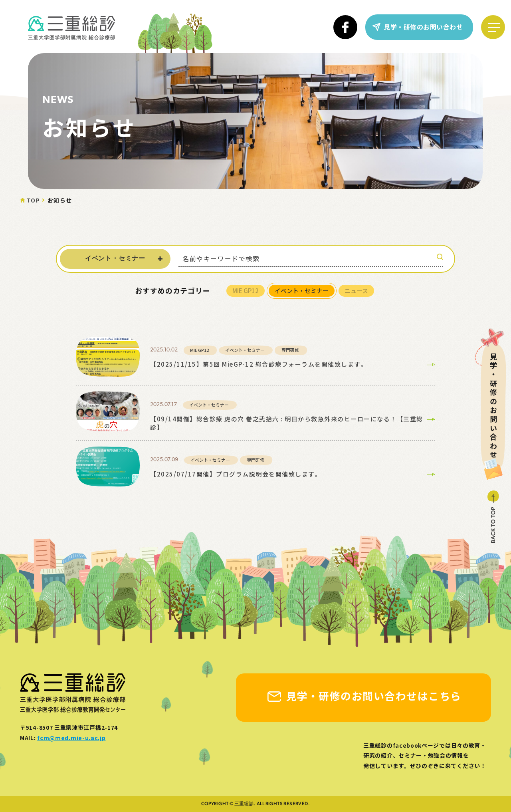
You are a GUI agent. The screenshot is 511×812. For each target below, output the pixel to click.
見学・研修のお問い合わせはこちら (374, 696)
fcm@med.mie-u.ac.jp (71, 738)
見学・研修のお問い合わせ (423, 27)
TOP (33, 200)
